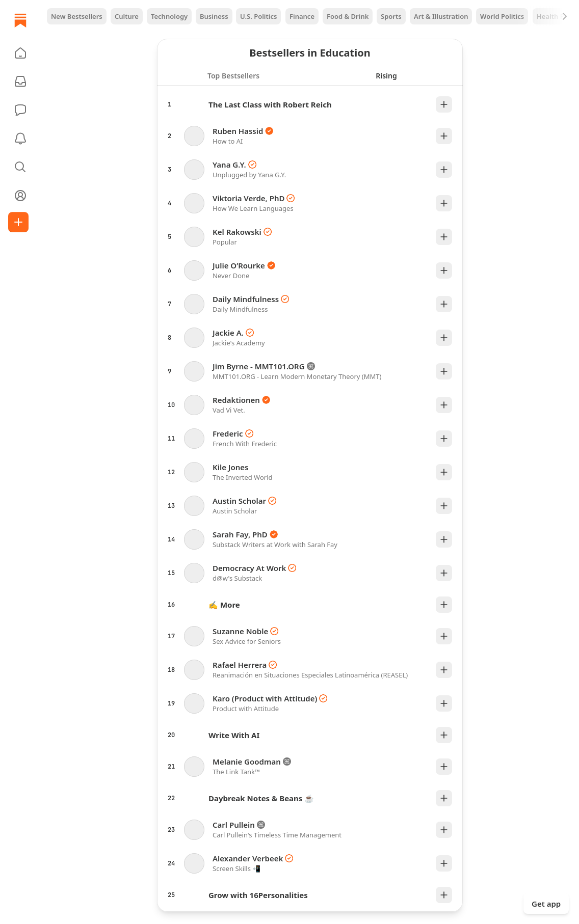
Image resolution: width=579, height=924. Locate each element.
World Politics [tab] (502, 16)
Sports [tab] (391, 16)
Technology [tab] (169, 16)
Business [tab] (214, 16)
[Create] (18, 222)
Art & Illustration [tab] (441, 16)
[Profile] (20, 196)
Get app (546, 904)
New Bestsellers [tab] (77, 16)
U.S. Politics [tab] (258, 16)
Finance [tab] (302, 16)
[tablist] (310, 16)
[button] (20, 53)
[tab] (233, 75)
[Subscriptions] (20, 81)
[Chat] (20, 110)
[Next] (565, 16)
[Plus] (444, 104)
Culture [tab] (127, 16)
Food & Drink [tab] (348, 16)
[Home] (20, 20)
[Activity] (20, 139)
